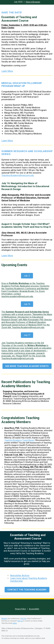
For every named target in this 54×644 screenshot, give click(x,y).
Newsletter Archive (20, 576)
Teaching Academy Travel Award (19, 440)
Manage (4, 618)
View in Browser (33, 2)
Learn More (7, 71)
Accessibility (34, 609)
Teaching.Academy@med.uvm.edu (18, 175)
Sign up (20, 621)
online (14, 623)
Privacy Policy (20, 609)
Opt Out (24, 618)
